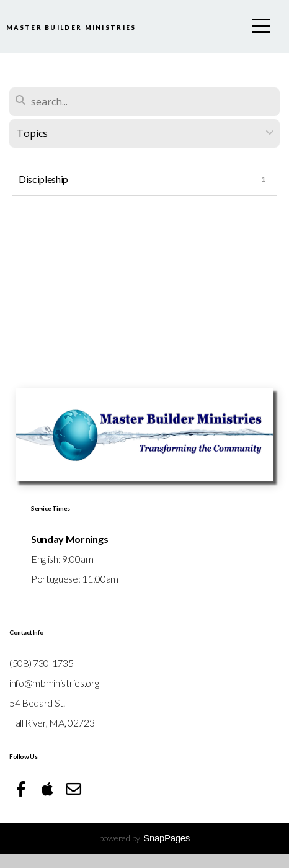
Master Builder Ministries (123, 13)
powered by (144, 852)
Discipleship (43, 193)
